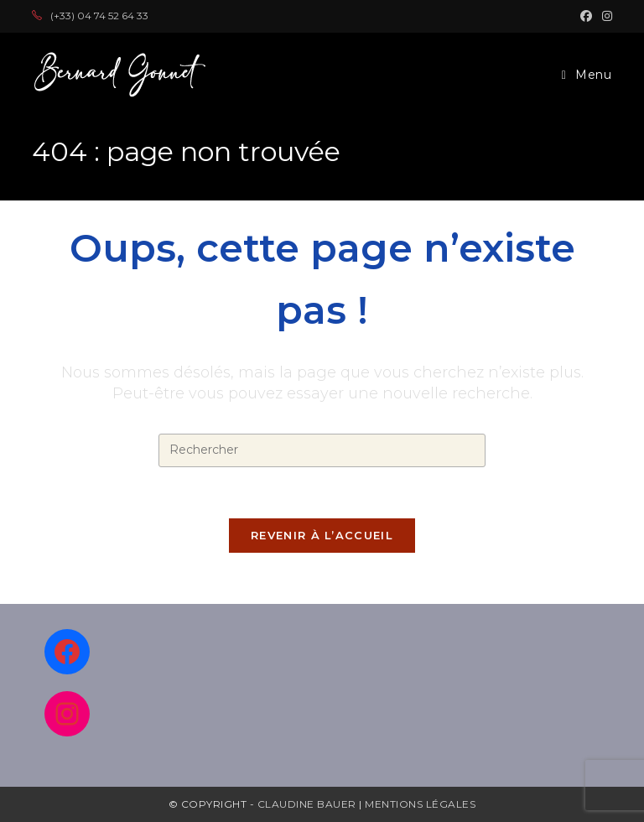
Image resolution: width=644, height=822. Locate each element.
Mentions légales (420, 804)
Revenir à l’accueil (322, 535)
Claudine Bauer (309, 804)
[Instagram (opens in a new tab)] (605, 16)
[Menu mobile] (587, 75)
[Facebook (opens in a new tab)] (586, 16)
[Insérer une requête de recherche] (322, 450)
